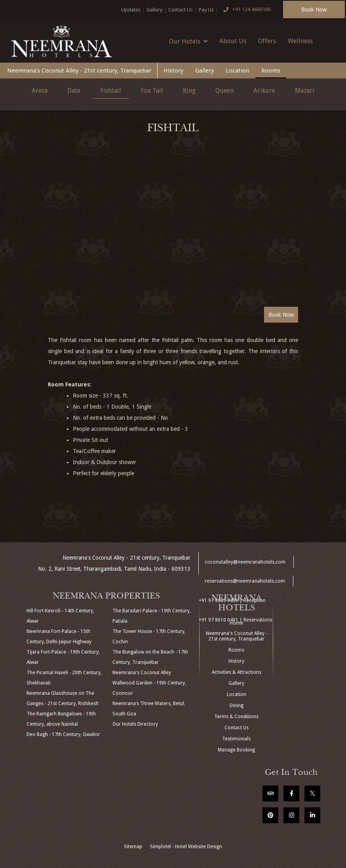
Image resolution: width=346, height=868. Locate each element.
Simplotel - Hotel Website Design (186, 847)
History (173, 71)
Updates (131, 10)
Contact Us (181, 10)
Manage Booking (236, 750)
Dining (237, 705)
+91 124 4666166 (245, 10)
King (189, 91)
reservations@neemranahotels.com (245, 581)
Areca (40, 91)
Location (238, 71)
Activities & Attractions (237, 672)
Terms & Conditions (236, 717)
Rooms (271, 71)
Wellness (300, 41)
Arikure (264, 91)
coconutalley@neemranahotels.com (245, 562)
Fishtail (111, 91)
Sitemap (133, 847)
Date (74, 91)
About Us (233, 41)
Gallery (154, 10)
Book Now (314, 10)
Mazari (305, 91)
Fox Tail (152, 91)
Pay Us (206, 10)
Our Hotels (188, 41)
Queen (224, 91)
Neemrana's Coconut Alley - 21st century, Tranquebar (79, 71)
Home (236, 623)
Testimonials (236, 739)
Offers (267, 41)
